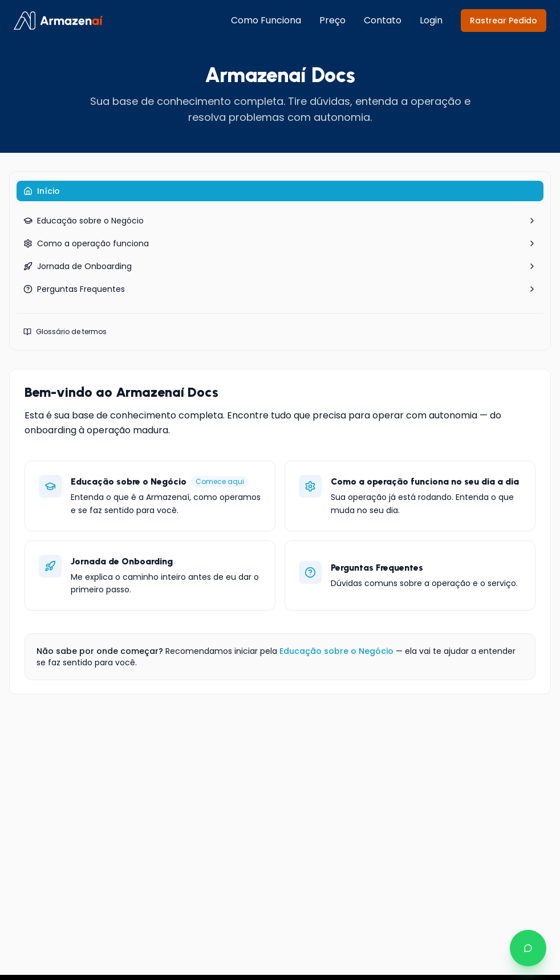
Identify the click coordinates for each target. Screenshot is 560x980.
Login (431, 20)
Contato (383, 20)
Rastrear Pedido (504, 21)
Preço (332, 20)
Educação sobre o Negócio (336, 651)
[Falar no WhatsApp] (528, 948)
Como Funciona (266, 20)
